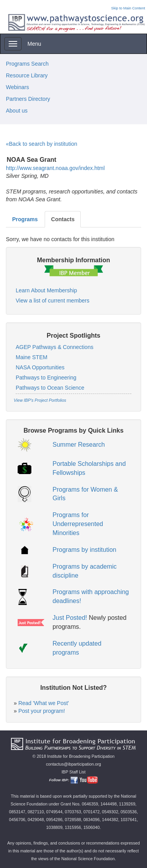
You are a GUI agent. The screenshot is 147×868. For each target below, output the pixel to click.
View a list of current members (53, 301)
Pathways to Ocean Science (50, 388)
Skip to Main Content (128, 8)
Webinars (17, 87)
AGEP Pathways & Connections (54, 347)
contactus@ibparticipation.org (73, 764)
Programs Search (27, 64)
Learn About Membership (46, 290)
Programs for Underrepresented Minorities (78, 524)
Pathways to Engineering (46, 378)
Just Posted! (70, 618)
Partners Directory (28, 99)
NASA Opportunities (40, 367)
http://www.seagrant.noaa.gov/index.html (55, 168)
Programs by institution (84, 550)
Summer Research (79, 445)
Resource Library (27, 75)
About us (17, 111)
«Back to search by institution (42, 144)
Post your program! (42, 711)
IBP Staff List (73, 772)
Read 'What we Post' (44, 703)
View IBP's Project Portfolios (40, 400)
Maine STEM (32, 357)
